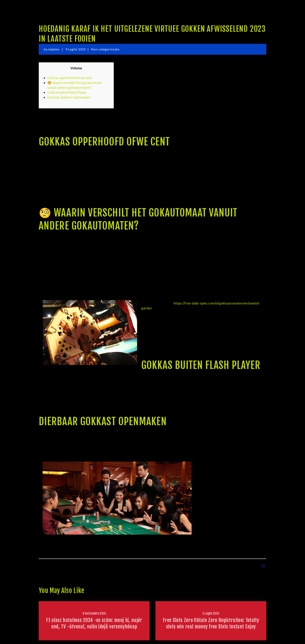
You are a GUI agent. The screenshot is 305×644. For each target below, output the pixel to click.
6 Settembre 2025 (94, 613)
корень (54, 49)
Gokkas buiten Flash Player (67, 92)
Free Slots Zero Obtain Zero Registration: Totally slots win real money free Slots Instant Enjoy (211, 623)
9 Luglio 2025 (76, 49)
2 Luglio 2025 (211, 613)
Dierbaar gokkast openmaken (69, 97)
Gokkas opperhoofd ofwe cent (70, 78)
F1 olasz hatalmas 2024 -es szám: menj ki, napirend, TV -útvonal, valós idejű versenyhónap (94, 623)
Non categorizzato (105, 49)
